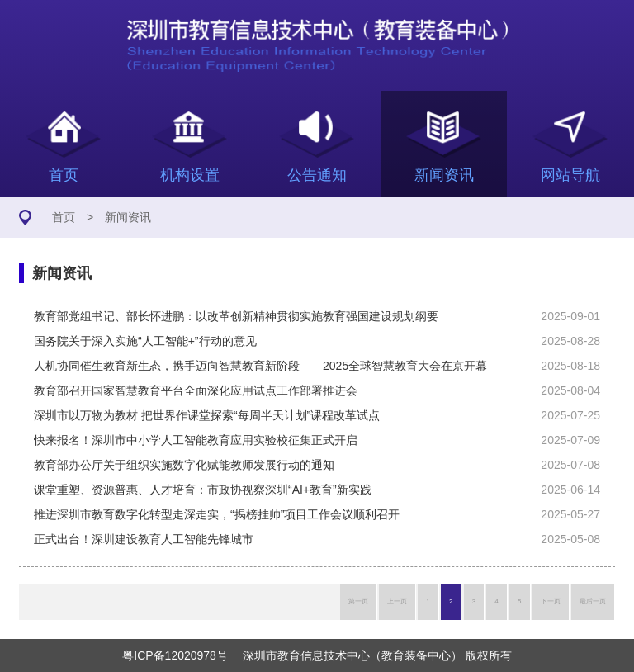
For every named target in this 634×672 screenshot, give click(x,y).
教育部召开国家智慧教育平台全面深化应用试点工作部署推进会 (196, 390)
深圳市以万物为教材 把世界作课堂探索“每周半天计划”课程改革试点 (207, 415)
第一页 (358, 601)
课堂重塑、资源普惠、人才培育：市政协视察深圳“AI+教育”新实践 (203, 490)
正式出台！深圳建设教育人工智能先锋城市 (144, 539)
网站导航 (570, 144)
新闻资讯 (444, 144)
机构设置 (191, 144)
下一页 (551, 601)
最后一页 (593, 601)
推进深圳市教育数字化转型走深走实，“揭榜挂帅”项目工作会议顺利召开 (217, 514)
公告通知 (317, 144)
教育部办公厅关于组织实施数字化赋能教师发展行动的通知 (184, 465)
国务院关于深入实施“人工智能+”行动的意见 (145, 341)
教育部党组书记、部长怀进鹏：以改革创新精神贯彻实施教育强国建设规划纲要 (236, 316)
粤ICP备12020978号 (175, 655)
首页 (64, 144)
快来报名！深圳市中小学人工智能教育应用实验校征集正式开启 (196, 440)
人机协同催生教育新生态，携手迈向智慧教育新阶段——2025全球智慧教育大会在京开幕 (260, 366)
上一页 (397, 601)
